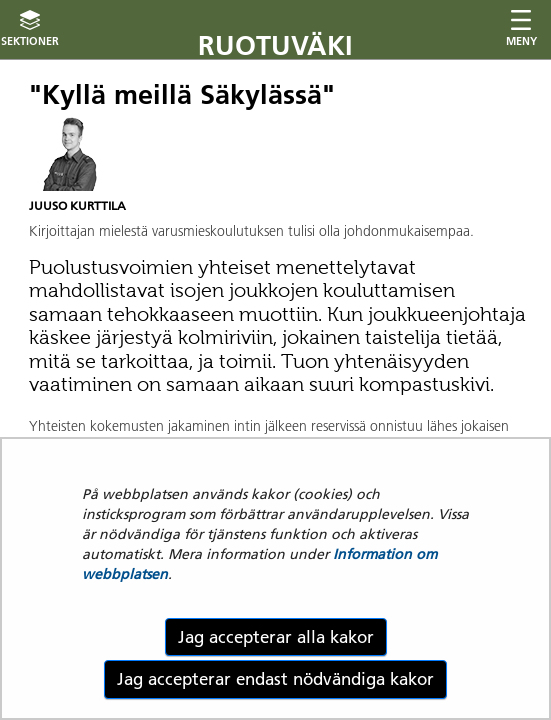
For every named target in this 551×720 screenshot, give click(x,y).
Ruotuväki (275, 45)
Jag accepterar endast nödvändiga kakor (275, 679)
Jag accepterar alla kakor (276, 637)
